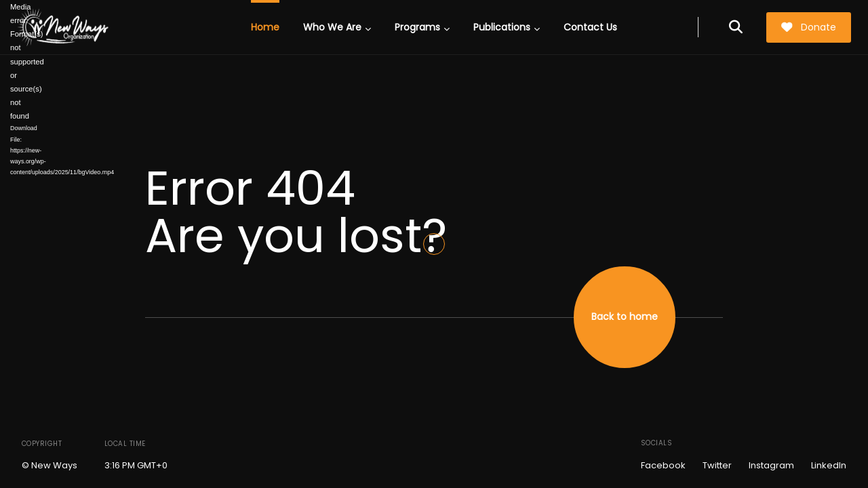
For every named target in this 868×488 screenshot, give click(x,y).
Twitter (717, 465)
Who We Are (337, 27)
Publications (507, 27)
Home (265, 27)
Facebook (663, 465)
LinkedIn (829, 465)
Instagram (771, 465)
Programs (422, 27)
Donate (808, 27)
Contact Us (590, 27)
